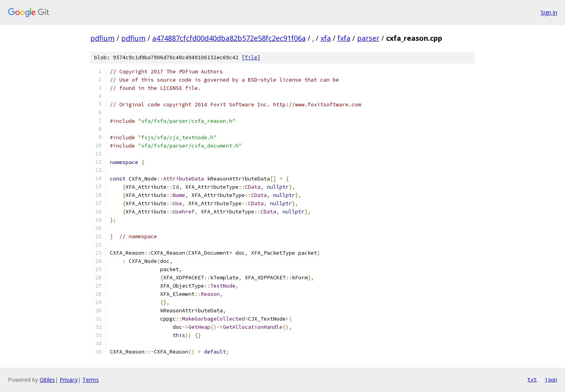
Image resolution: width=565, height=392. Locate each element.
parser (368, 38)
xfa (326, 38)
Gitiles (47, 380)
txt (532, 379)
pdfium (102, 38)
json (551, 379)
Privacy (69, 380)
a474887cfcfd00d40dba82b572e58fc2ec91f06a (229, 38)
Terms (91, 380)
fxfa (344, 38)
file (251, 57)
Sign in (549, 12)
